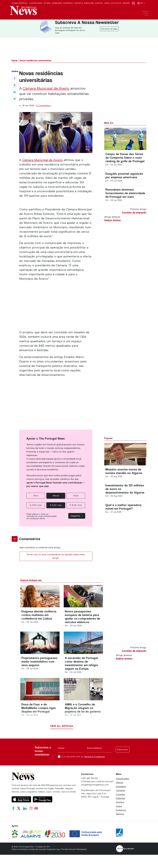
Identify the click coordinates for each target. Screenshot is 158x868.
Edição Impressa (20, 3)
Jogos (107, 3)
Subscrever (123, 749)
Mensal (56, 496)
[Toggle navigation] (145, 13)
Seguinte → (77, 516)
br (141, 3)
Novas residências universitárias (36, 60)
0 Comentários (43, 105)
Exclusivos (116, 3)
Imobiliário (57, 3)
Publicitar (89, 3)
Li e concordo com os (83, 757)
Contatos (79, 3)
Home (14, 60)
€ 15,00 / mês (76, 505)
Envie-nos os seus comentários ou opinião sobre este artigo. (56, 556)
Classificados (36, 3)
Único (36, 496)
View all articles (62, 726)
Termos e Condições (94, 757)
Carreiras (68, 3)
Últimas (47, 3)
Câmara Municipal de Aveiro (46, 88)
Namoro (126, 3)
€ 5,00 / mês (56, 505)
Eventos (99, 3)
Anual (76, 496)
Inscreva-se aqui (109, 29)
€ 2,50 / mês (36, 505)
